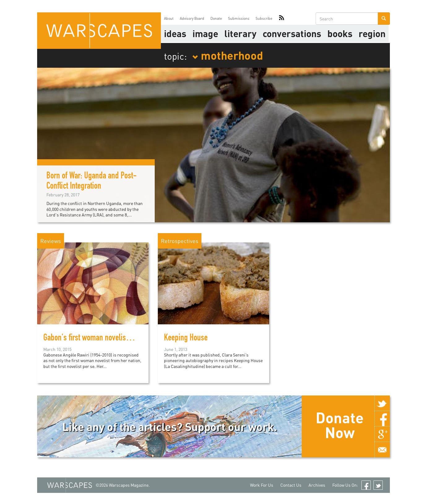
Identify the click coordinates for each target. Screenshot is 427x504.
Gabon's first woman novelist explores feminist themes (123, 339)
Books (340, 33)
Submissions (239, 18)
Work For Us (262, 485)
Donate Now (340, 425)
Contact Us (291, 485)
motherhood (228, 55)
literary (240, 33)
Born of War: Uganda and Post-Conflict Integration (92, 182)
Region (372, 33)
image (205, 33)
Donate (216, 18)
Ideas (175, 33)
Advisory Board (192, 18)
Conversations (292, 33)
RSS (282, 19)
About (169, 18)
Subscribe (264, 18)
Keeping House (186, 339)
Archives (317, 485)
